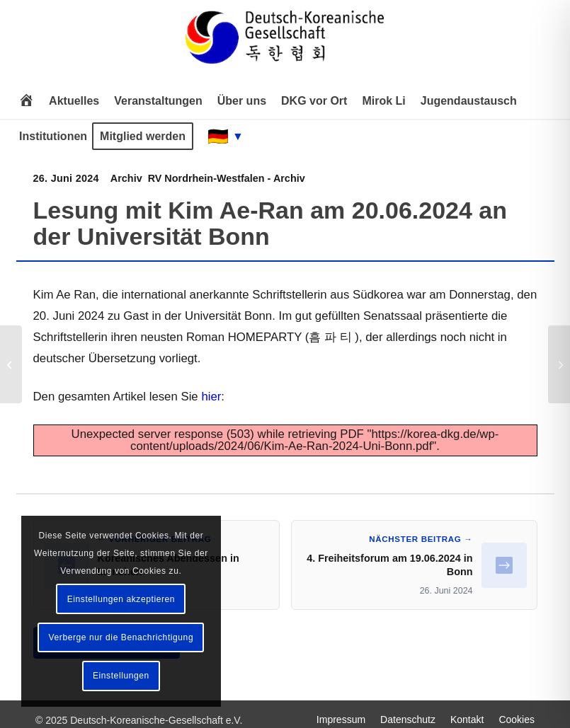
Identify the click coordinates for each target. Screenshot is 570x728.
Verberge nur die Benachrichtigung (121, 637)
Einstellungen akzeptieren (121, 599)
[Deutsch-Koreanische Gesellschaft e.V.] (285, 44)
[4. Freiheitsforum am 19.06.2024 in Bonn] (559, 364)
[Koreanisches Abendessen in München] (11, 364)
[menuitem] (26, 101)
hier (211, 397)
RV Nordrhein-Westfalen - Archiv (227, 178)
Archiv (126, 178)
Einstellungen (121, 676)
